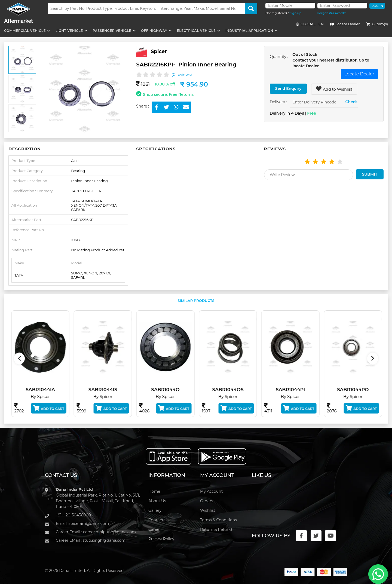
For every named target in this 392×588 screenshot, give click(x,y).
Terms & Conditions (218, 520)
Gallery (155, 510)
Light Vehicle (69, 31)
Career (155, 529)
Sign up (295, 13)
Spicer (159, 51)
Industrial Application (249, 31)
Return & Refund (216, 529)
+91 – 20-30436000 (73, 515)
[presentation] (19, 359)
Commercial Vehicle (25, 31)
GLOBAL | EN (310, 24)
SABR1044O (170, 390)
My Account (211, 491)
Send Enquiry (288, 88)
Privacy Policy (161, 539)
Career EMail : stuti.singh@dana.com (91, 540)
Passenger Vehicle (112, 31)
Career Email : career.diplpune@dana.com (96, 532)
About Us (157, 501)
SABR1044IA (45, 390)
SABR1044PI (295, 390)
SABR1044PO (357, 390)
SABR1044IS (107, 390)
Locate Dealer (345, 24)
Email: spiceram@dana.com (82, 523)
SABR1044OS (232, 390)
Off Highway (154, 31)
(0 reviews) (182, 75)
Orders (207, 501)
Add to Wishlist (334, 89)
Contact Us (159, 520)
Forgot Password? (332, 13)
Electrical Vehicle (196, 31)
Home (154, 491)
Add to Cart (53, 408)
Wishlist (208, 510)
